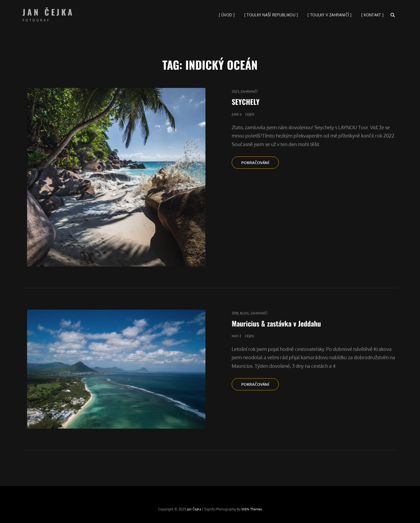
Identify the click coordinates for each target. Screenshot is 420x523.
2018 (235, 313)
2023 (235, 92)
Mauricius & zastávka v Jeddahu (276, 323)
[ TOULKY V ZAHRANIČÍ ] (329, 15)
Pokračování (260, 162)
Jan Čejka (48, 12)
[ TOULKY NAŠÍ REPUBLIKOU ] (271, 15)
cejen (250, 114)
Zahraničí (249, 92)
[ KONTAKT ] (372, 15)
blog (244, 313)
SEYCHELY (246, 102)
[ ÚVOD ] (227, 15)
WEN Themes (252, 509)
